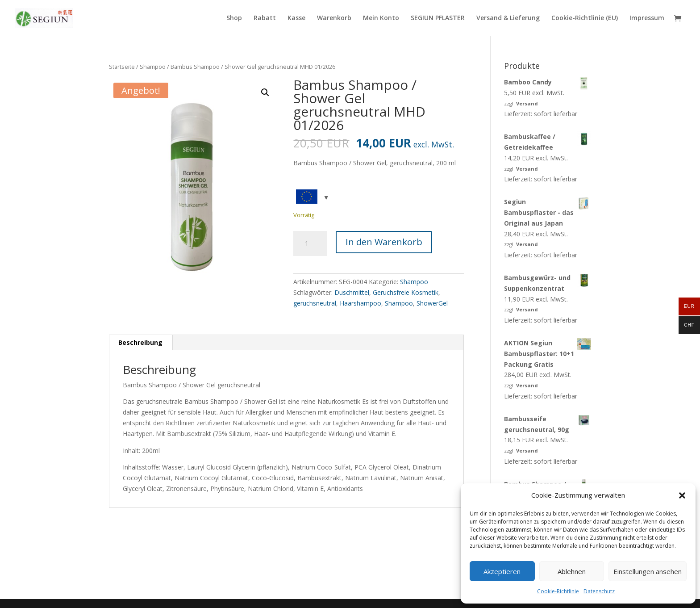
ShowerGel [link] (432, 303)
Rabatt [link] (265, 18)
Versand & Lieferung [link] (508, 18)
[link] (44, 17)
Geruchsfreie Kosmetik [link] (406, 292)
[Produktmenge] (310, 243)
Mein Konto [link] (381, 18)
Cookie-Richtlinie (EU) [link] (585, 18)
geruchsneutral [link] (315, 303)
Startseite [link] (122, 67)
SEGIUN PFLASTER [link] (438, 18)
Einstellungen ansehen (648, 571)
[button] (682, 495)
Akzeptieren (502, 571)
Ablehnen (572, 571)
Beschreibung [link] (140, 342)
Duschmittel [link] (352, 292)
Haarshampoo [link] (360, 303)
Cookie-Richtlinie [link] (558, 591)
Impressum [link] (647, 18)
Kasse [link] (296, 18)
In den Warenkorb (384, 242)
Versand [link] (527, 103)
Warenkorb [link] (334, 18)
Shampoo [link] (153, 67)
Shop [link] (234, 18)
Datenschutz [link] (599, 591)
